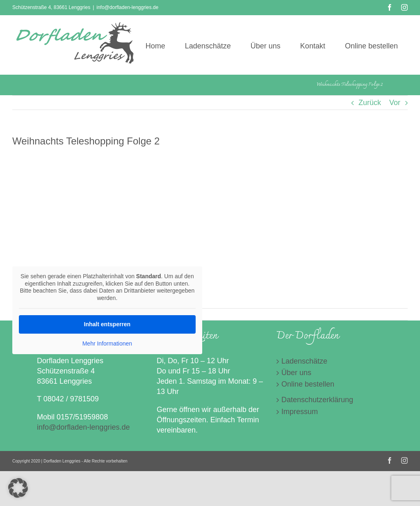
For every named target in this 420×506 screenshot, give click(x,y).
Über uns (296, 373)
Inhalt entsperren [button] (107, 324)
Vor (395, 103)
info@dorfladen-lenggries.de (127, 7)
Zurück (370, 103)
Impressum (300, 412)
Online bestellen (308, 384)
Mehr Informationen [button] (107, 343)
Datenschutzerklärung (317, 400)
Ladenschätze (304, 361)
